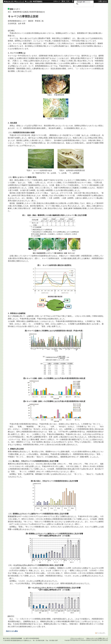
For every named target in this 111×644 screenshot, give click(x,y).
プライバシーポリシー (77, 638)
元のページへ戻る (12, 631)
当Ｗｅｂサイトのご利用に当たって (97, 638)
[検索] (84, 2)
